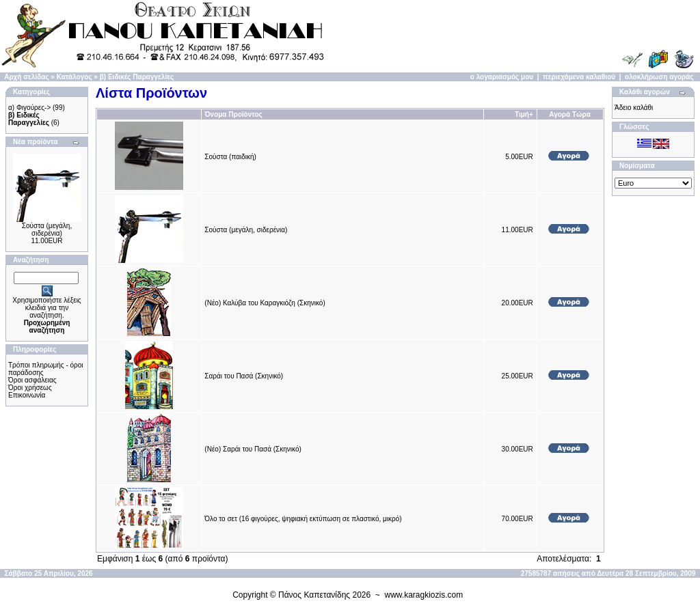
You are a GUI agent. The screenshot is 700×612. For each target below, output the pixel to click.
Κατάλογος (75, 77)
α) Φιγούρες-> (29, 108)
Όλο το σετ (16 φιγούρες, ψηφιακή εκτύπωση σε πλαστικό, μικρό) (303, 519)
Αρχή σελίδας (26, 77)
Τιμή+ (524, 114)
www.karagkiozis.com (424, 595)
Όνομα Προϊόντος (233, 114)
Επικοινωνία (27, 395)
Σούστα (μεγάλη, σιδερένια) (47, 229)
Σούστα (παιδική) (230, 157)
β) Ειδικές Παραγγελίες (137, 77)
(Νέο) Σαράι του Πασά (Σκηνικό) (253, 449)
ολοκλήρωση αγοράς (659, 77)
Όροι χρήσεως (30, 388)
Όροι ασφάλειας (32, 380)
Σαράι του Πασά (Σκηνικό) (244, 376)
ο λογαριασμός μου (502, 77)
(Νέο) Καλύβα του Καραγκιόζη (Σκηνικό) (265, 303)
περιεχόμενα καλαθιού (579, 77)
